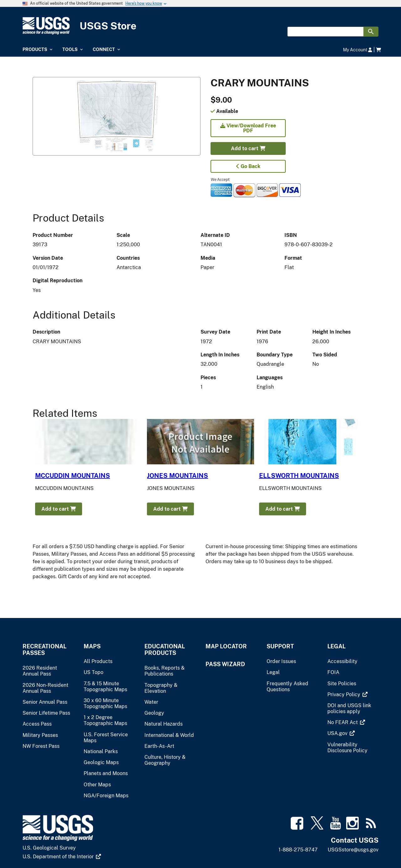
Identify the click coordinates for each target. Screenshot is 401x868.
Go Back (248, 166)
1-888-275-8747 (298, 850)
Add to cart (248, 148)
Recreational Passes (44, 650)
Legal (336, 646)
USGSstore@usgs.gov (353, 850)
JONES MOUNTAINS (177, 476)
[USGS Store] (200, 26)
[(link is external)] (347, 694)
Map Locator (226, 646)
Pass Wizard (225, 664)
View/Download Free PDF (248, 128)
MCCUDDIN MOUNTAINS (73, 476)
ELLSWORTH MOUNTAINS (299, 476)
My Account (358, 50)
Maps (92, 646)
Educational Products (165, 650)
